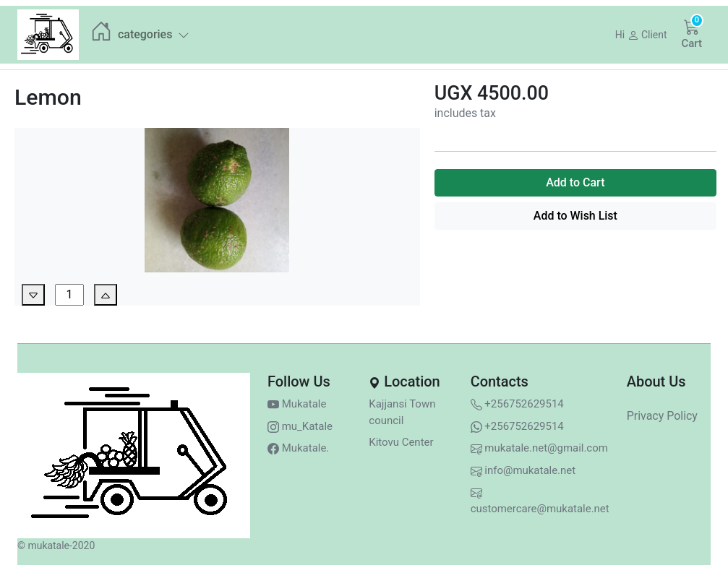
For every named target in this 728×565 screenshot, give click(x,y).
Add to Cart (575, 182)
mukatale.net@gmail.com (539, 448)
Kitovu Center (401, 442)
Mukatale (297, 404)
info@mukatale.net (523, 470)
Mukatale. (298, 448)
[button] (641, 35)
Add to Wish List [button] (575, 216)
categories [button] (154, 34)
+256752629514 (517, 404)
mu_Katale (300, 426)
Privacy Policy (662, 416)
